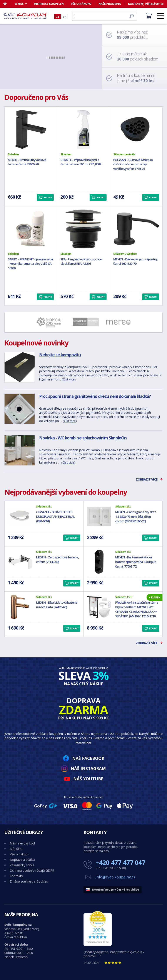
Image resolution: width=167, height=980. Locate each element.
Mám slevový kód (22, 843)
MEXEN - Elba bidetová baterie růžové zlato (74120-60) (57, 605)
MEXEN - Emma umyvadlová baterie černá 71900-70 (27, 162)
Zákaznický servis (22, 865)
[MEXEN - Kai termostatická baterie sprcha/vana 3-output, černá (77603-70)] (99, 562)
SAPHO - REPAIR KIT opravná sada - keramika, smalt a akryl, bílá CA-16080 (30, 264)
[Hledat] (104, 16)
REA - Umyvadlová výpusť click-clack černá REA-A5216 (81, 261)
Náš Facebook (88, 758)
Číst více (69, 379)
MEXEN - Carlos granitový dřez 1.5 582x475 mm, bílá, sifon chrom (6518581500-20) (136, 517)
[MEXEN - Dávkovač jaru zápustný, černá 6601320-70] (136, 229)
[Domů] (7, 4)
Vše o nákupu (81, 4)
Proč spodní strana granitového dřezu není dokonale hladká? (95, 396)
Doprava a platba (22, 860)
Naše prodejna (110, 4)
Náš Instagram (88, 768)
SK (64, 17)
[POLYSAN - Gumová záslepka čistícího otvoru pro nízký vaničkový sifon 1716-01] (136, 129)
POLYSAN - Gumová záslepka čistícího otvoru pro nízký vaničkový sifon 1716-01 (133, 164)
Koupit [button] (48, 197)
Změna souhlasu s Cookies (29, 881)
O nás (19, 4)
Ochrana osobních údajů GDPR (32, 870)
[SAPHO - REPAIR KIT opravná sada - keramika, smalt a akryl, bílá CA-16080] (31, 229)
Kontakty (16, 876)
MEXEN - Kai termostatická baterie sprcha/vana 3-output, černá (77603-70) (136, 562)
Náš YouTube (88, 779)
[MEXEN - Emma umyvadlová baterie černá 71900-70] (31, 129)
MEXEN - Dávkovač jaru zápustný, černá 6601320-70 (136, 261)
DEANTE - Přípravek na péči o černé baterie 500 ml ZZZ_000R (81, 162)
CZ (58, 17)
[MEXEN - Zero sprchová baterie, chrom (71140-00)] (20, 562)
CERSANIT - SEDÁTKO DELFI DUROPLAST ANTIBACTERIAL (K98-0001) (55, 517)
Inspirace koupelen (49, 4)
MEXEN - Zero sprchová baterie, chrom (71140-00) (57, 560)
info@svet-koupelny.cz (115, 877)
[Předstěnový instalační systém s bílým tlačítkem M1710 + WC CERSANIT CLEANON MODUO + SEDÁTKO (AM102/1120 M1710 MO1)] (99, 607)
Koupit (74, 538)
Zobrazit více (147, 479)
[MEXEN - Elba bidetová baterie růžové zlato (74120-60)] (20, 607)
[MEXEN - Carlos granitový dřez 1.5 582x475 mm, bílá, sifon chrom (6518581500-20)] (99, 516)
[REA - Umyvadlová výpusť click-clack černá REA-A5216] (83, 229)
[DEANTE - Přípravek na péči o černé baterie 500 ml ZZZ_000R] (83, 129)
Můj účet (16, 849)
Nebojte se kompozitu (60, 355)
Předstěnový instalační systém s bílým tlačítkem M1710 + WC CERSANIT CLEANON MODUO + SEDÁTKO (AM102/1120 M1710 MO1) (137, 611)
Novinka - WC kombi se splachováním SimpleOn (83, 438)
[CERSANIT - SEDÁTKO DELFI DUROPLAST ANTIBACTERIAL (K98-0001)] (20, 516)
